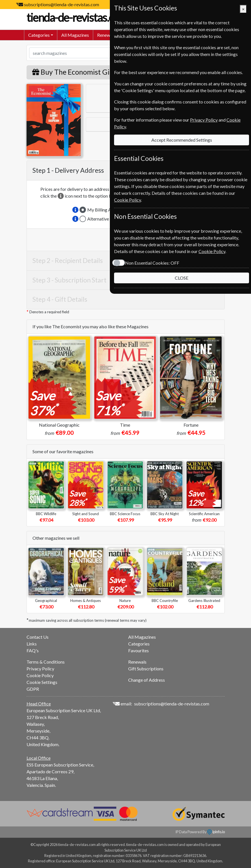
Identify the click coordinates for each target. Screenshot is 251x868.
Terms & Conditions (46, 662)
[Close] (243, 9)
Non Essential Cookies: (152, 263)
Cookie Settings (42, 682)
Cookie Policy (40, 675)
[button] (75, 210)
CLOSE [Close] (182, 278)
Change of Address (147, 680)
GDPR (33, 689)
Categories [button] (39, 35)
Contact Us (38, 637)
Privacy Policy (40, 669)
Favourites (138, 650)
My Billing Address (106, 210)
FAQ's (33, 650)
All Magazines (75, 35)
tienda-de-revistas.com (83, 18)
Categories (139, 644)
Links (32, 644)
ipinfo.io (216, 832)
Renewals (106, 35)
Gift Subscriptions (146, 669)
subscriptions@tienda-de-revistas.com (62, 4)
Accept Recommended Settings (182, 140)
